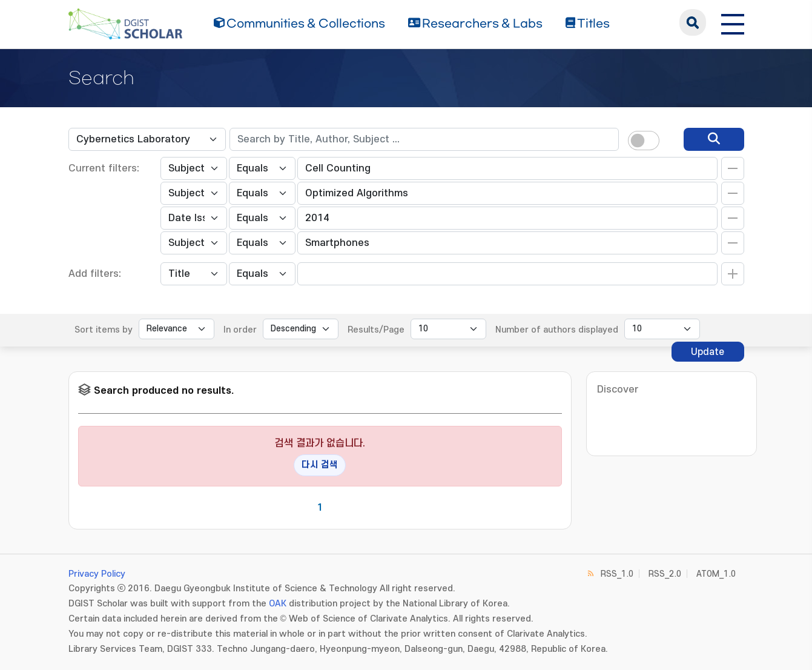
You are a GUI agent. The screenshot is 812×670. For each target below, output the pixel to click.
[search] (714, 139)
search (693, 22)
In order (240, 330)
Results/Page (376, 330)
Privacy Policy (97, 574)
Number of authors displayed (557, 330)
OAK (278, 604)
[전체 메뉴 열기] (733, 22)
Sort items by (104, 330)
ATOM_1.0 (716, 574)
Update (708, 352)
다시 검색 (320, 465)
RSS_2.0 (665, 574)
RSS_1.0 (617, 574)
